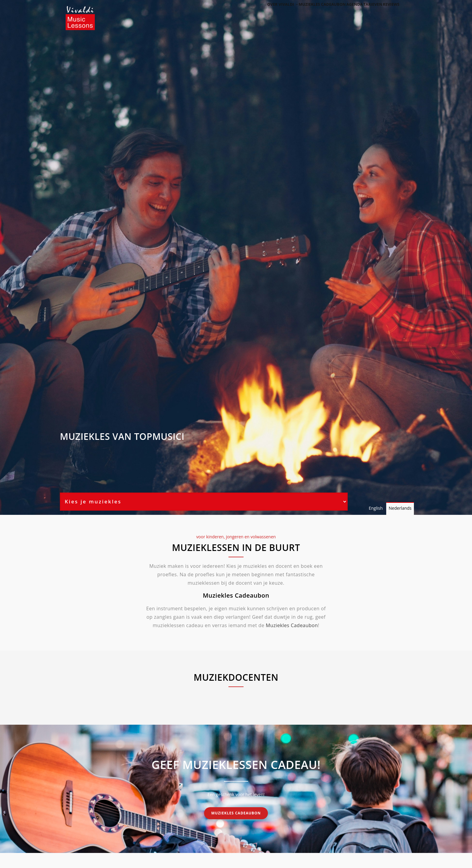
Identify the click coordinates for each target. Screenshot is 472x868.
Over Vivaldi (264, 13)
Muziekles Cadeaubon (292, 625)
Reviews (389, 13)
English (376, 508)
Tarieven (365, 13)
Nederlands (400, 508)
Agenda (342, 13)
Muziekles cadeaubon (306, 13)
